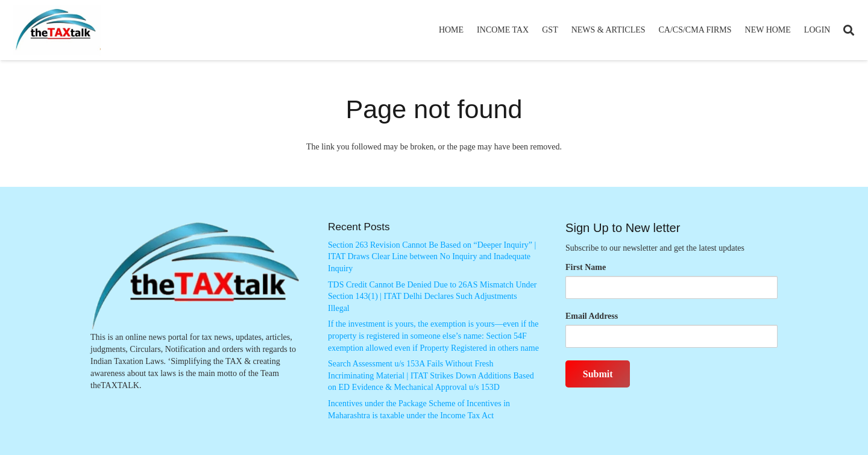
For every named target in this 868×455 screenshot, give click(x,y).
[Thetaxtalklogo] (57, 30)
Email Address (592, 316)
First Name (586, 267)
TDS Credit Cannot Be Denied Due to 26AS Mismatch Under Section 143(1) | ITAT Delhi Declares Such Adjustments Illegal (432, 297)
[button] (849, 30)
